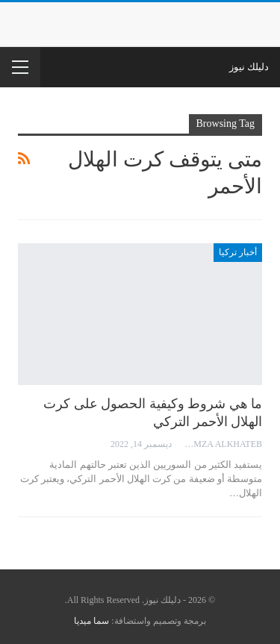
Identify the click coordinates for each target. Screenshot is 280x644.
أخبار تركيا (238, 252)
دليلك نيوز (249, 67)
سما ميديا (91, 621)
